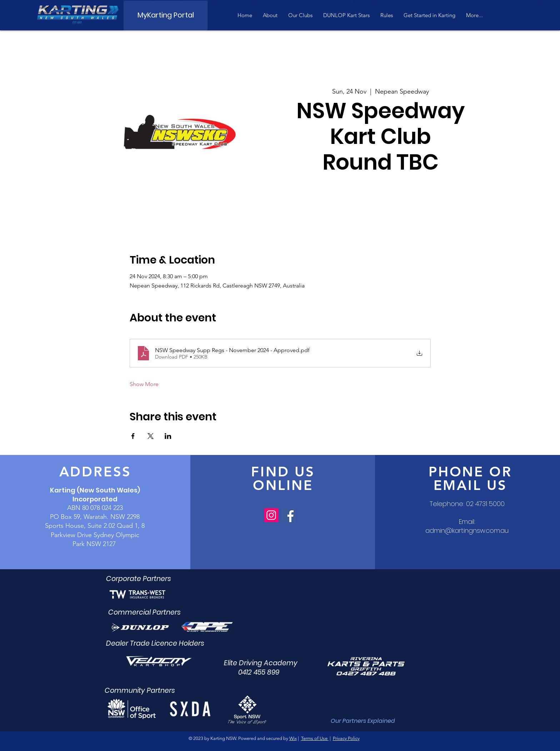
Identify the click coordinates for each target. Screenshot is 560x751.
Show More (144, 384)
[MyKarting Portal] (166, 15)
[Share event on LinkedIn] (168, 436)
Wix (293, 738)
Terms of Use (315, 738)
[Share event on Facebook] (133, 436)
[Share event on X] (151, 436)
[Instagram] (271, 515)
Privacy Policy (346, 738)
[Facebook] (289, 515)
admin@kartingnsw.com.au (467, 530)
